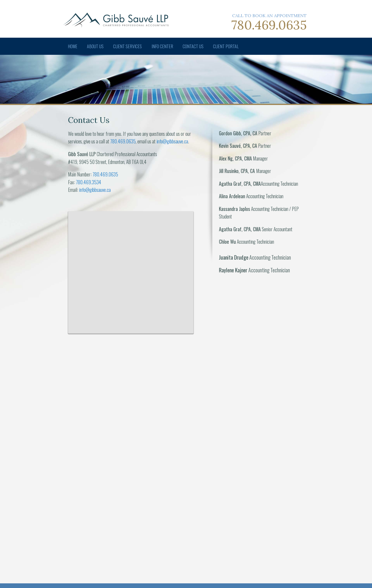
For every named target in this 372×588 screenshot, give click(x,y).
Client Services (129, 46)
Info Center (164, 46)
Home (73, 46)
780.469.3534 (89, 182)
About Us (96, 46)
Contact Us (195, 46)
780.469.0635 (269, 25)
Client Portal (228, 46)
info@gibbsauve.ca (172, 141)
